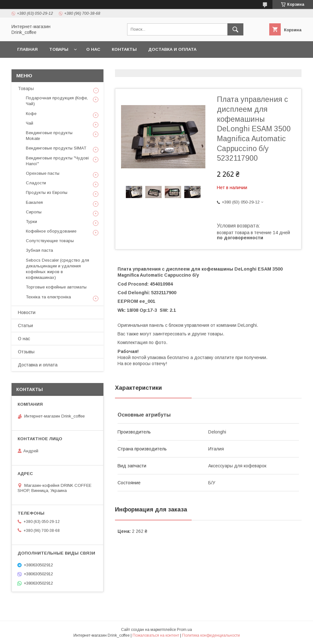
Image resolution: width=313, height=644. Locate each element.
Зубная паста (39, 250)
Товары (59, 49)
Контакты (124, 49)
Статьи (25, 326)
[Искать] (235, 29)
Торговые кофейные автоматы (56, 287)
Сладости (36, 183)
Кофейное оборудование (51, 231)
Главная (27, 49)
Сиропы (34, 212)
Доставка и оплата (172, 49)
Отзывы (26, 352)
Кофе (31, 114)
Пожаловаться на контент (156, 635)
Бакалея (34, 202)
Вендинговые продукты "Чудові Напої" (57, 161)
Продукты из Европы (47, 192)
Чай (30, 123)
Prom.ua (184, 630)
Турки (31, 222)
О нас (93, 49)
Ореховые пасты (43, 173)
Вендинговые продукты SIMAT (56, 148)
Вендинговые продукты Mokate (49, 136)
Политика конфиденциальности (211, 635)
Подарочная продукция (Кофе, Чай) (57, 101)
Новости (27, 312)
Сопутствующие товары (50, 241)
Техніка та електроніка (48, 297)
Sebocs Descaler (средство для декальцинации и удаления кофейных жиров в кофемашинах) (57, 269)
